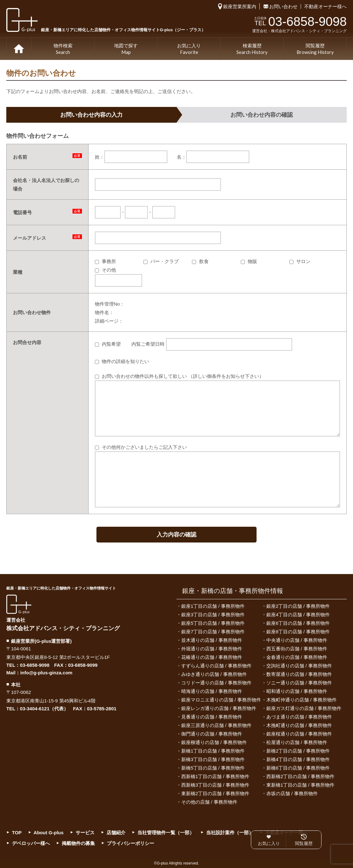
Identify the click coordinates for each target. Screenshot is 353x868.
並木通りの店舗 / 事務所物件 (212, 640)
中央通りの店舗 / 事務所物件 (297, 640)
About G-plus (49, 833)
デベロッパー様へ (31, 843)
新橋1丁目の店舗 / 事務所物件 (213, 751)
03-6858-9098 (35, 665)
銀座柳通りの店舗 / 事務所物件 (214, 742)
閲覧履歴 (315, 49)
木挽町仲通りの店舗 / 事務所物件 (301, 700)
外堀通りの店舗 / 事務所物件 (212, 649)
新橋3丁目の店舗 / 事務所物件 (213, 759)
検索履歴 (252, 49)
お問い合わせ (283, 6)
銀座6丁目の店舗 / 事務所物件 (298, 623)
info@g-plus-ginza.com (46, 673)
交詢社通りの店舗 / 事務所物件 (299, 666)
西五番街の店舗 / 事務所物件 (297, 649)
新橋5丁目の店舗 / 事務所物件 (213, 768)
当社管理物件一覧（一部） (166, 833)
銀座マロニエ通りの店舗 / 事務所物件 (221, 700)
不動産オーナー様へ (325, 6)
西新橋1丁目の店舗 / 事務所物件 (215, 776)
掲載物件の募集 (78, 843)
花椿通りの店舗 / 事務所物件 (212, 657)
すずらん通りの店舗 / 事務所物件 (216, 666)
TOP (19, 49)
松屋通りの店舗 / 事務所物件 (297, 742)
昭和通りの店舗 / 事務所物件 (297, 691)
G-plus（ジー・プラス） (19, 604)
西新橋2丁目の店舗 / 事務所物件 (300, 776)
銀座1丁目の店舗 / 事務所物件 (213, 606)
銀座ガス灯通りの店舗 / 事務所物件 (304, 708)
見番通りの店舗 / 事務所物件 (212, 717)
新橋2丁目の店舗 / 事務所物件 (298, 751)
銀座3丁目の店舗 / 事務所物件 (213, 615)
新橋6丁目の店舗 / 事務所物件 (298, 768)
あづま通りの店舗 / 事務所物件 (299, 717)
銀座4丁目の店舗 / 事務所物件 (298, 615)
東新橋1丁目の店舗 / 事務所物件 (300, 785)
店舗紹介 (116, 833)
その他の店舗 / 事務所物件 (209, 802)
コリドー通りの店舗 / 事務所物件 (216, 683)
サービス (85, 833)
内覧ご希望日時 (212, 344)
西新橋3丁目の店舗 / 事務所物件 (215, 785)
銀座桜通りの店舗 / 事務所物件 (299, 734)
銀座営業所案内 (240, 6)
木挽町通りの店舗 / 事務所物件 (299, 725)
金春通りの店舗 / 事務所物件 (297, 657)
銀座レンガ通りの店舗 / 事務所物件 (219, 708)
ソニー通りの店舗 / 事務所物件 (299, 683)
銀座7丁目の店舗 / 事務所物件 (213, 632)
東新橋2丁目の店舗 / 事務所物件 (215, 793)
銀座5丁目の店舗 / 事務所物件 (213, 623)
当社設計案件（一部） (230, 833)
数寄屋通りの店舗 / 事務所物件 (299, 674)
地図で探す (126, 49)
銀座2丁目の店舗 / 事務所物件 (298, 606)
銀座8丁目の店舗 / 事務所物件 (298, 632)
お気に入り (189, 49)
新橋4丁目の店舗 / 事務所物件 (298, 759)
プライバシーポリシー (130, 843)
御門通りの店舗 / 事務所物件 (212, 734)
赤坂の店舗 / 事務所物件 (292, 793)
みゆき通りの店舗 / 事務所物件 (214, 674)
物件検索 (63, 49)
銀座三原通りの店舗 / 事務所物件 (216, 725)
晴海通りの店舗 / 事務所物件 (212, 691)
